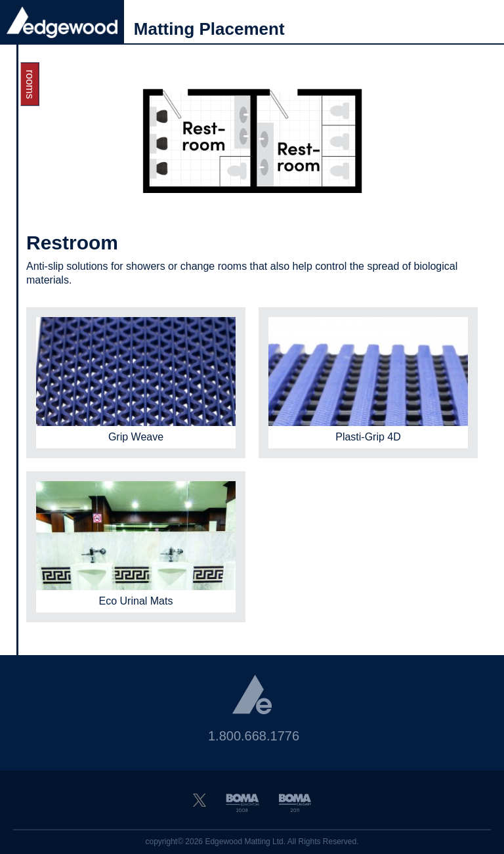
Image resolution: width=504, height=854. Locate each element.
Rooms (30, 84)
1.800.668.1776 (254, 736)
